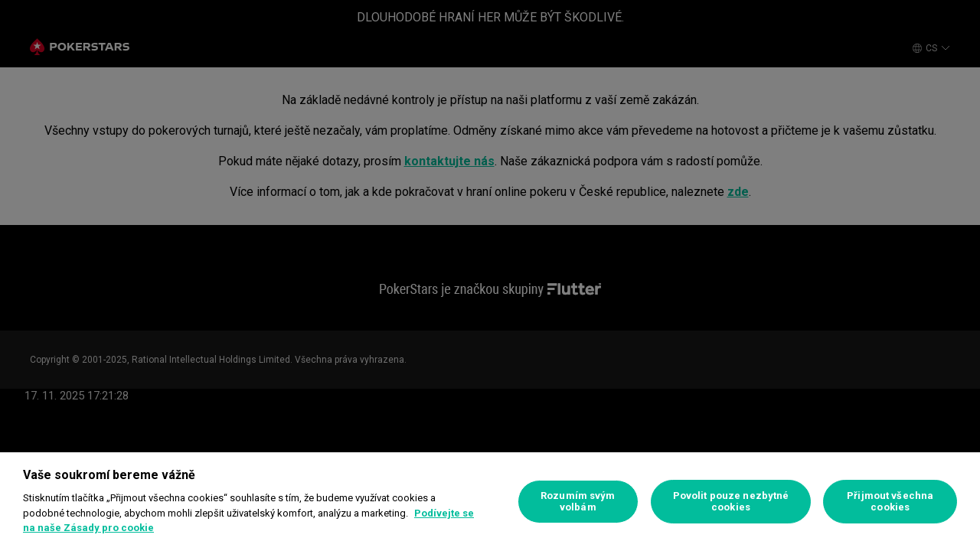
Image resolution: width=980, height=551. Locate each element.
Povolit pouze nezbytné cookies (731, 502)
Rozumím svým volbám (578, 502)
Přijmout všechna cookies (890, 502)
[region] (490, 502)
